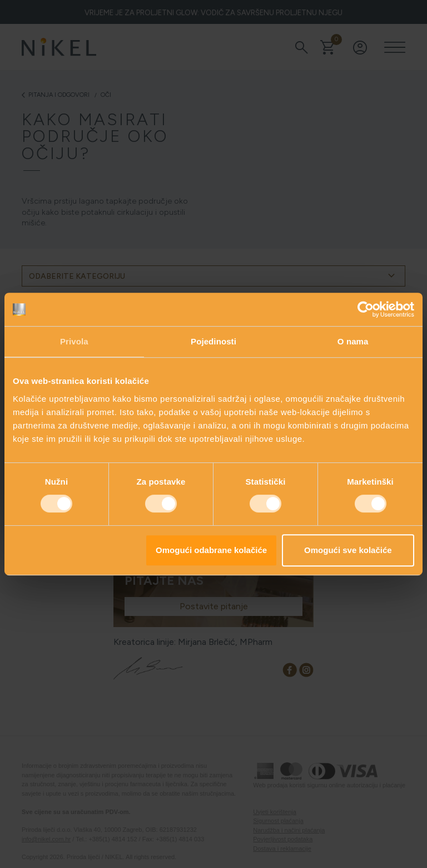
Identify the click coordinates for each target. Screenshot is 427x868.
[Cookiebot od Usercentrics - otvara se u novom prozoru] (366, 309)
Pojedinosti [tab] (213, 341)
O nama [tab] (353, 341)
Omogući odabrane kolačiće (211, 550)
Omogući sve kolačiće (348, 550)
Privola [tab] (74, 341)
